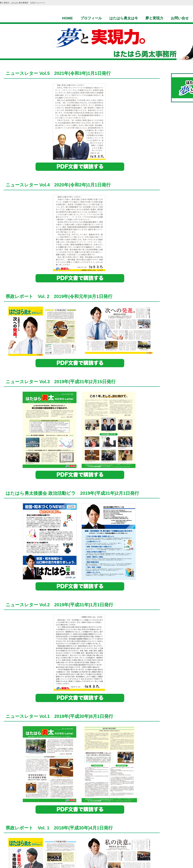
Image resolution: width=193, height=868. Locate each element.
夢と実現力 (154, 18)
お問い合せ (180, 18)
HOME (67, 18)
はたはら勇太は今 (124, 18)
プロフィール (91, 18)
